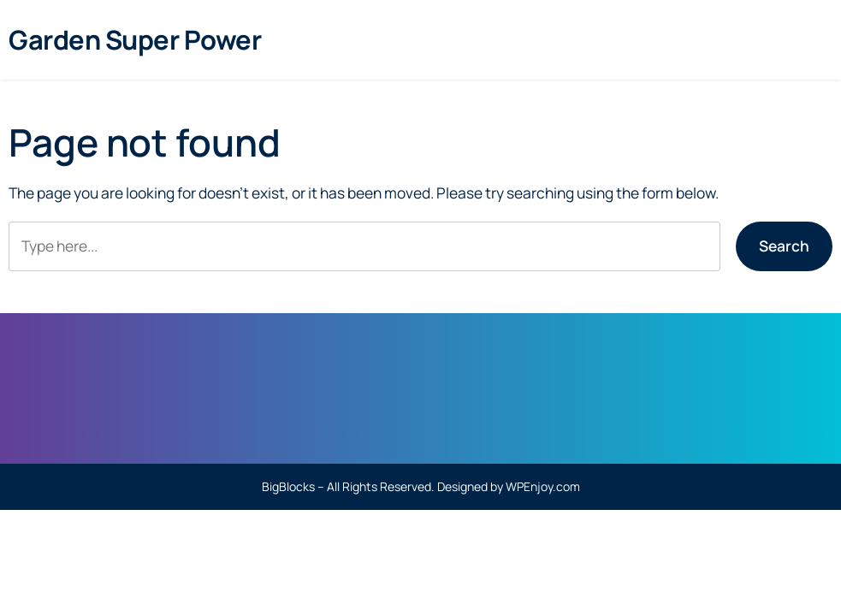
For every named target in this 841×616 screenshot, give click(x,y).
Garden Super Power (135, 39)
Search (784, 246)
